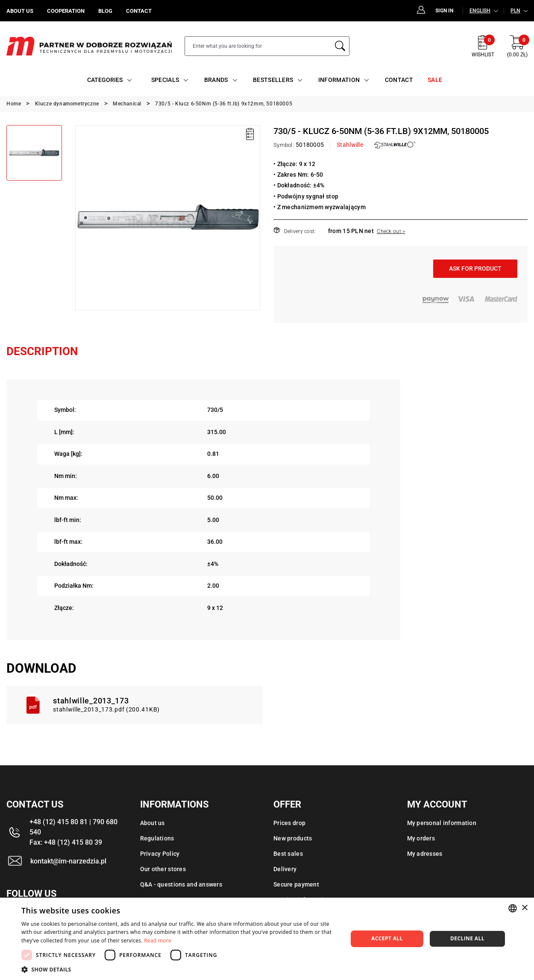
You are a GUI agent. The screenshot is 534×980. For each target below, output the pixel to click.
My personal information (442, 823)
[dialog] (267, 939)
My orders (421, 838)
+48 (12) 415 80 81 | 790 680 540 (73, 827)
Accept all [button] (387, 938)
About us (153, 823)
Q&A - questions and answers (181, 884)
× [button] (524, 908)
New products (293, 838)
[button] (180, 969)
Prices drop (289, 823)
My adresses (425, 854)
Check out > (391, 231)
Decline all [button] (467, 938)
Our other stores (163, 869)
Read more (158, 941)
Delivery (285, 869)
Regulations (157, 838)
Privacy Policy (160, 854)
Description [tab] (42, 351)
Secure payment (296, 884)
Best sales (288, 854)
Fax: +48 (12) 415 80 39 (66, 842)
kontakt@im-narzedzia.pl (68, 861)
